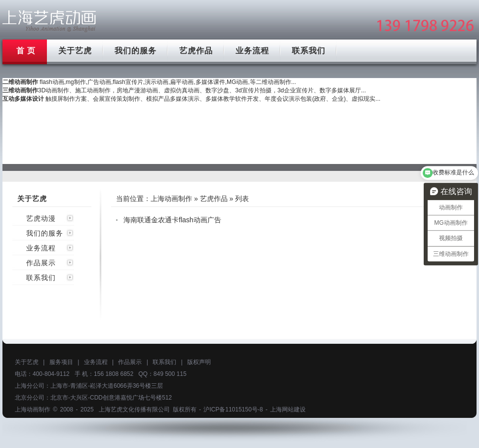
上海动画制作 (171, 199)
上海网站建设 (288, 409)
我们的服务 (136, 51)
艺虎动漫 (41, 218)
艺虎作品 (196, 51)
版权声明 (199, 362)
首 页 (26, 51)
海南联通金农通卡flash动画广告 (172, 220)
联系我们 (309, 51)
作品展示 (41, 263)
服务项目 (61, 362)
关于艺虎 (75, 51)
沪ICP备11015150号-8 (233, 409)
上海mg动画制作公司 (49, 21)
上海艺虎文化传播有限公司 (134, 409)
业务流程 (252, 51)
